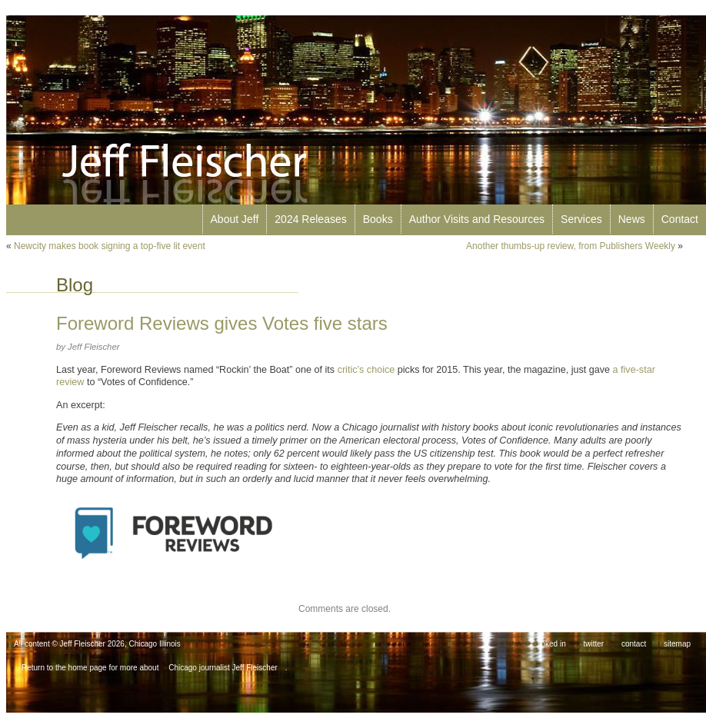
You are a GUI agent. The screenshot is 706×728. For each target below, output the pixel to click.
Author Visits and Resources (477, 219)
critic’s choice (366, 370)
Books (378, 219)
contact (634, 644)
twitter (594, 644)
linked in (552, 644)
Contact (680, 219)
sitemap (677, 644)
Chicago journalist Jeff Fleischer (223, 668)
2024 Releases (310, 219)
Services (581, 219)
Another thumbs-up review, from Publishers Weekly (571, 246)
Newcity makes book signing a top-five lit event (110, 246)
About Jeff (235, 219)
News (632, 219)
